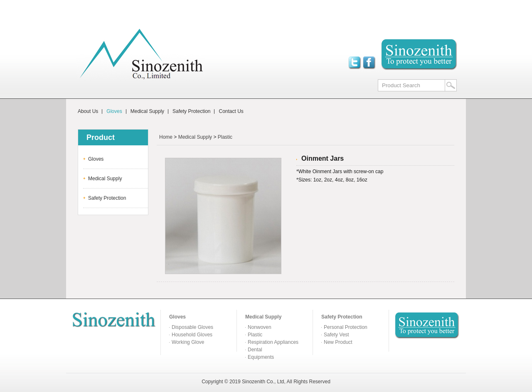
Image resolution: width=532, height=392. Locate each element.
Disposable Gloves (192, 327)
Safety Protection (191, 111)
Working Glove (188, 342)
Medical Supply (147, 111)
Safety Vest (336, 335)
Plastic (225, 137)
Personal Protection (346, 327)
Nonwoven (260, 327)
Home (166, 137)
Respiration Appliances (273, 342)
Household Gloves (192, 335)
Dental (255, 350)
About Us (88, 111)
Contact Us (231, 111)
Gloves (114, 111)
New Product (338, 342)
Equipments (261, 357)
